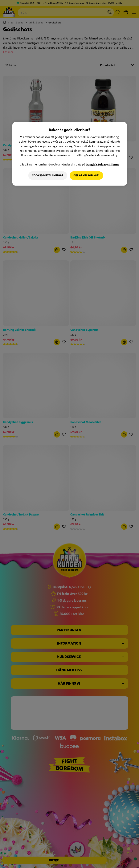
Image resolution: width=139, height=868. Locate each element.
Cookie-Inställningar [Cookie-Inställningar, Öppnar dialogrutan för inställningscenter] (48, 175)
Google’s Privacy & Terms (102, 164)
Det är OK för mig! (86, 175)
